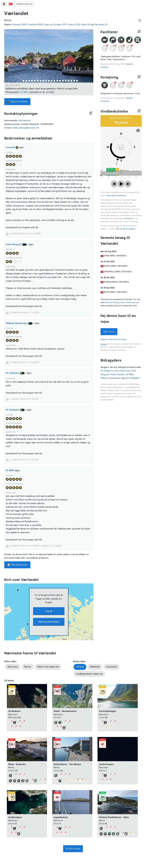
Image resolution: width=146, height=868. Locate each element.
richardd (12, 147)
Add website (24, 121)
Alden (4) (86, 25)
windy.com (129, 218)
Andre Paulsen (118, 375)
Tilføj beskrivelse (17, 565)
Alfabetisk (95, 667)
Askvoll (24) (74, 25)
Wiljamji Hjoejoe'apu (17, 323)
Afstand (80, 667)
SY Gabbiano (13, 373)
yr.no (127, 200)
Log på (49, 611)
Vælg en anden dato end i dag (113, 339)
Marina (28, 667)
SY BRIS (24, 92)
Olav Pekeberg (122, 371)
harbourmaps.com (24, 4)
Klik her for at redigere (126, 229)
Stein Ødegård (132, 378)
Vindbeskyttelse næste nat (89, 674)
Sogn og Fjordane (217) (56, 25)
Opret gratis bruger (49, 622)
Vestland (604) (36, 25)
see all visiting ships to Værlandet (121, 303)
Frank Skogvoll (14, 244)
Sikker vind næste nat (48, 667)
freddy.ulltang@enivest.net (25, 128)
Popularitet (112, 667)
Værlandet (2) (101, 25)
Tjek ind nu (109, 332)
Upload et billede (17, 102)
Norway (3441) (20, 25)
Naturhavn (13, 667)
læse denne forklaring (116, 196)
